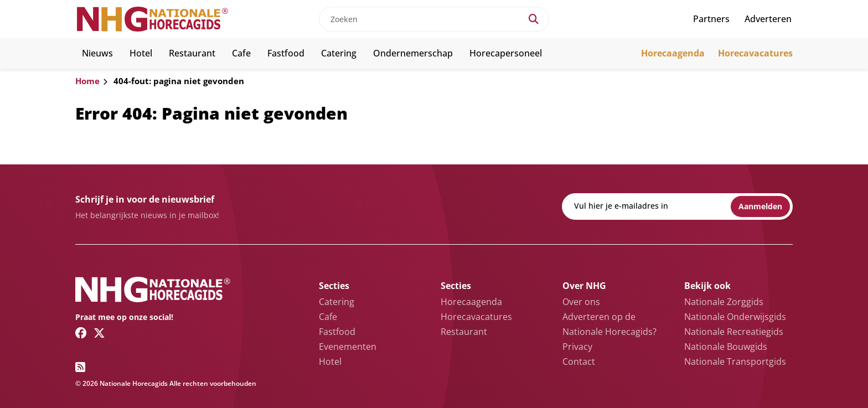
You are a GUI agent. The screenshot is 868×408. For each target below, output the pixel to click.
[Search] (534, 19)
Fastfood (286, 53)
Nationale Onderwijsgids (735, 317)
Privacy (577, 347)
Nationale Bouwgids (726, 347)
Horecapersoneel (506, 53)
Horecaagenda (673, 53)
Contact (579, 361)
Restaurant (192, 53)
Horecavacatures (755, 53)
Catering (339, 53)
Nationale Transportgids (735, 361)
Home (87, 81)
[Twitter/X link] (99, 333)
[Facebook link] (81, 333)
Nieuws (97, 53)
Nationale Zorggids (724, 302)
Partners (711, 19)
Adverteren (768, 19)
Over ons (581, 302)
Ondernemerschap (413, 53)
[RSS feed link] (80, 367)
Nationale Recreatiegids (734, 332)
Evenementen (348, 347)
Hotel (141, 53)
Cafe (241, 53)
